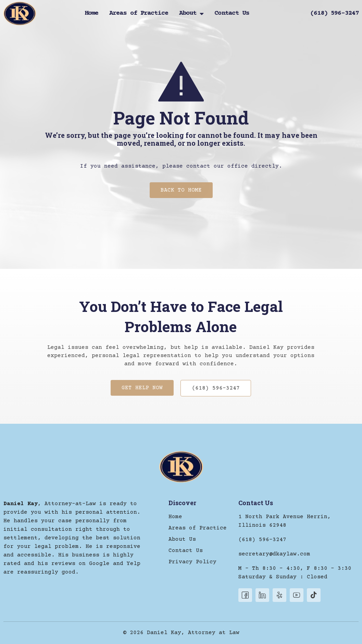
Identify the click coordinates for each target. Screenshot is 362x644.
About (191, 14)
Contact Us (232, 14)
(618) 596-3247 (334, 13)
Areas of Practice (139, 14)
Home (91, 14)
